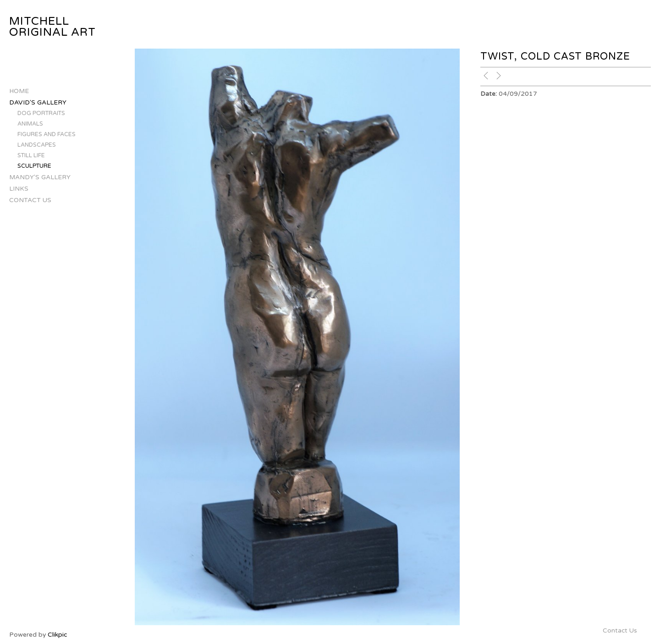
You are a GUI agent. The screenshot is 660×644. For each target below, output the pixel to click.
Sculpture (34, 166)
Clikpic (57, 635)
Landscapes (37, 145)
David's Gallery (38, 102)
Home (19, 91)
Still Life (31, 156)
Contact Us (30, 200)
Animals (30, 124)
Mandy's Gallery (40, 177)
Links (19, 189)
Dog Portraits (41, 113)
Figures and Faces (47, 135)
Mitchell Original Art (52, 27)
